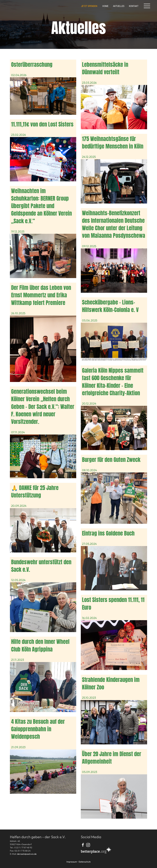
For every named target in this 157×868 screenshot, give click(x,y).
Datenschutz (85, 862)
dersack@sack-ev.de (27, 854)
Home (105, 6)
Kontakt (134, 6)
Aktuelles (119, 6)
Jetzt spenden (89, 6)
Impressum (72, 862)
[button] (147, 6)
